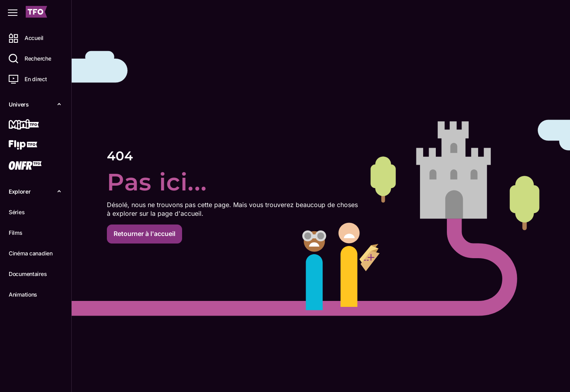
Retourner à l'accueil (144, 234)
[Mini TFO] (34, 125)
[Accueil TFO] (36, 13)
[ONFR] (34, 166)
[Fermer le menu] (13, 13)
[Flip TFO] (34, 146)
